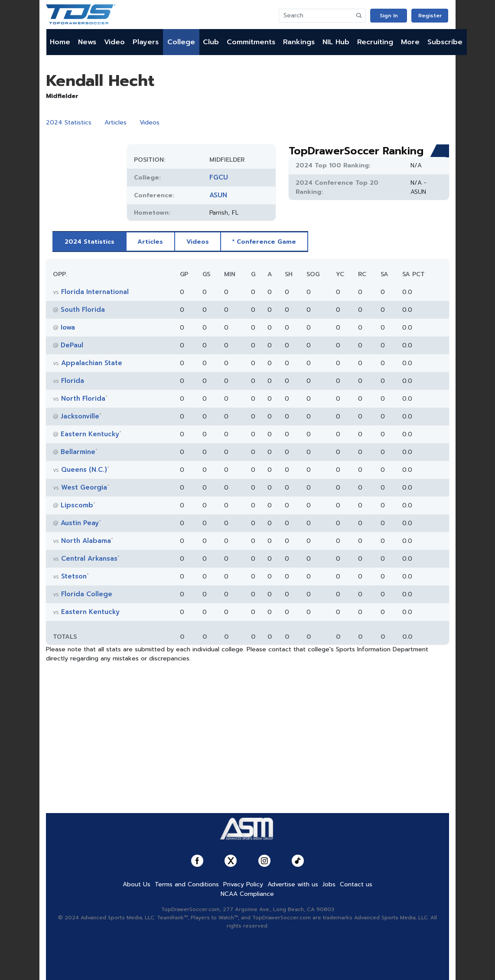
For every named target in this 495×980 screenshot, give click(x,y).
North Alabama (86, 541)
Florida (73, 381)
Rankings (299, 42)
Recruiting (375, 42)
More (410, 42)
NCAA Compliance (247, 894)
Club (211, 42)
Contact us (356, 884)
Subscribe (445, 42)
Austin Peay (80, 523)
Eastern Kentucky (90, 434)
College (181, 42)
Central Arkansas (89, 559)
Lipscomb (77, 505)
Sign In (389, 16)
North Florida (83, 399)
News (87, 42)
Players (146, 42)
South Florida (83, 310)
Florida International (95, 292)
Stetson (74, 576)
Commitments (251, 42)
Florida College (87, 594)
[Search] (316, 16)
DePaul (72, 345)
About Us (137, 884)
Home (60, 42)
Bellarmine (78, 452)
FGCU (219, 177)
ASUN (218, 195)
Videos (150, 122)
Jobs (329, 884)
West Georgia (84, 487)
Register (430, 16)
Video (114, 42)
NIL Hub (336, 42)
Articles (116, 122)
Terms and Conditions (187, 884)
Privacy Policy (243, 884)
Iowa (68, 327)
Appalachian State (92, 363)
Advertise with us (293, 884)
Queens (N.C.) (84, 470)
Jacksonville (80, 416)
